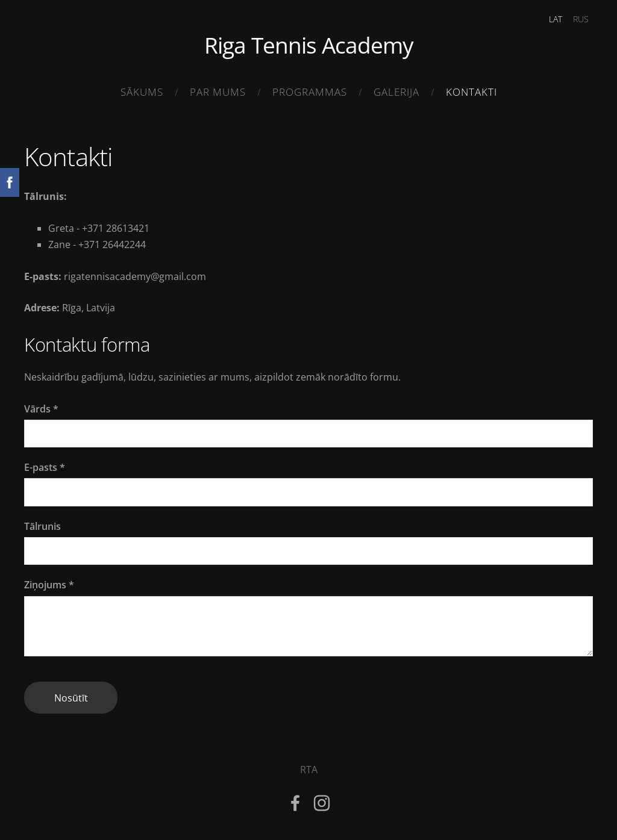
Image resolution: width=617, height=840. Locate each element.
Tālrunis (42, 526)
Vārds (41, 409)
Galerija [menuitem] (396, 92)
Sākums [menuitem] (142, 92)
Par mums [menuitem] (218, 92)
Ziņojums (49, 585)
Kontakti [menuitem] (471, 92)
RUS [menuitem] (581, 19)
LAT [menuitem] (556, 19)
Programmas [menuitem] (310, 92)
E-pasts (45, 467)
